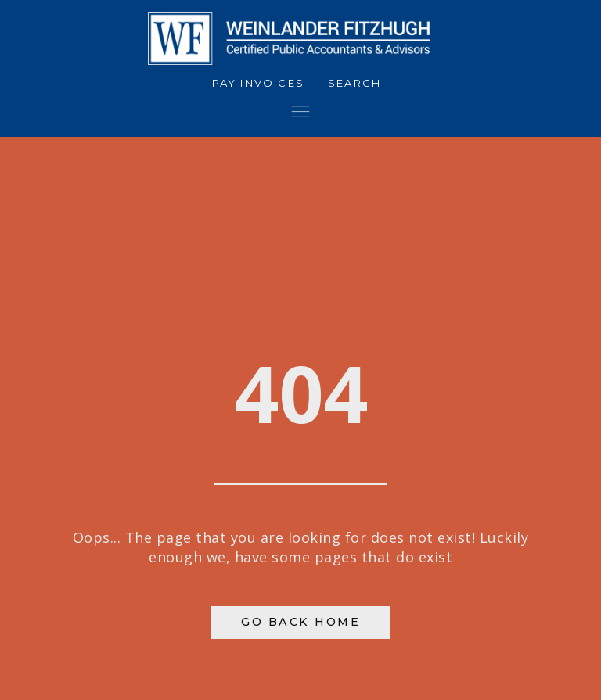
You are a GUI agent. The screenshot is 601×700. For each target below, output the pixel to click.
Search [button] (354, 83)
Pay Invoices (258, 83)
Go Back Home (300, 622)
